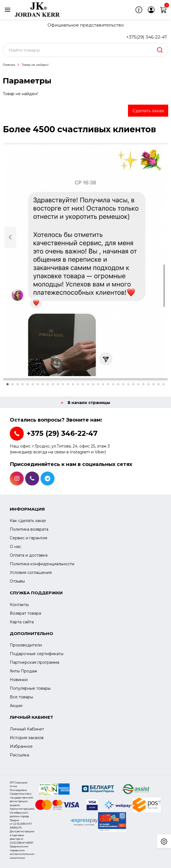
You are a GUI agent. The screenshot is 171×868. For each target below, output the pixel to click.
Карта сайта (22, 622)
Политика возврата (29, 529)
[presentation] (10, 237)
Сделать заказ (148, 111)
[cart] (163, 10)
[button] (8, 384)
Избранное (21, 746)
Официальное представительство (86, 25)
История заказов (27, 738)
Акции (16, 706)
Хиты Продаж (23, 671)
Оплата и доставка (29, 555)
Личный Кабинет (27, 729)
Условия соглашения (31, 573)
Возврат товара (25, 613)
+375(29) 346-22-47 (147, 37)
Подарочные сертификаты (37, 654)
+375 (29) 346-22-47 (62, 433)
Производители (26, 645)
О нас (16, 547)
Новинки (19, 680)
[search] (160, 50)
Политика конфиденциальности (42, 564)
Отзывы (17, 581)
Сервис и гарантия (28, 538)
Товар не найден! (35, 65)
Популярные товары (30, 688)
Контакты (19, 605)
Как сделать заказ (28, 521)
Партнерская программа (35, 662)
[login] (151, 10)
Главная (9, 65)
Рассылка (19, 755)
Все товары (21, 697)
